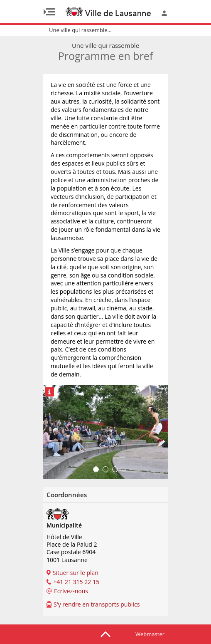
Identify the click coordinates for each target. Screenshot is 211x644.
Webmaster (150, 634)
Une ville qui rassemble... (80, 30)
